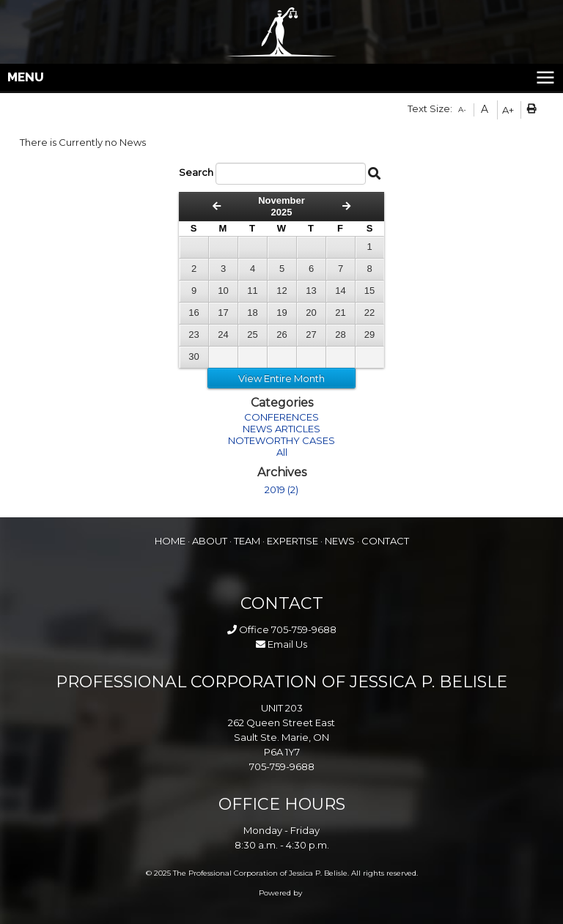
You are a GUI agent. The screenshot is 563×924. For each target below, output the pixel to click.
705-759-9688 (304, 629)
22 (369, 313)
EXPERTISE (292, 541)
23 (194, 335)
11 (252, 291)
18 (252, 313)
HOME (170, 541)
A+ (508, 110)
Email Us (281, 644)
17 (223, 313)
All (282, 452)
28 (340, 335)
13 (311, 291)
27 (311, 335)
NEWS (340, 541)
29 (369, 335)
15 (369, 291)
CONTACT (385, 541)
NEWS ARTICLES (281, 429)
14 (340, 291)
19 (281, 313)
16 (194, 313)
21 (340, 313)
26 (281, 335)
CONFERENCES (281, 417)
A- (462, 110)
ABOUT (210, 541)
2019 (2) (281, 489)
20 (311, 313)
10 (223, 291)
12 (281, 291)
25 (252, 335)
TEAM (247, 541)
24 (223, 335)
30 (194, 356)
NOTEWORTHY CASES (281, 440)
